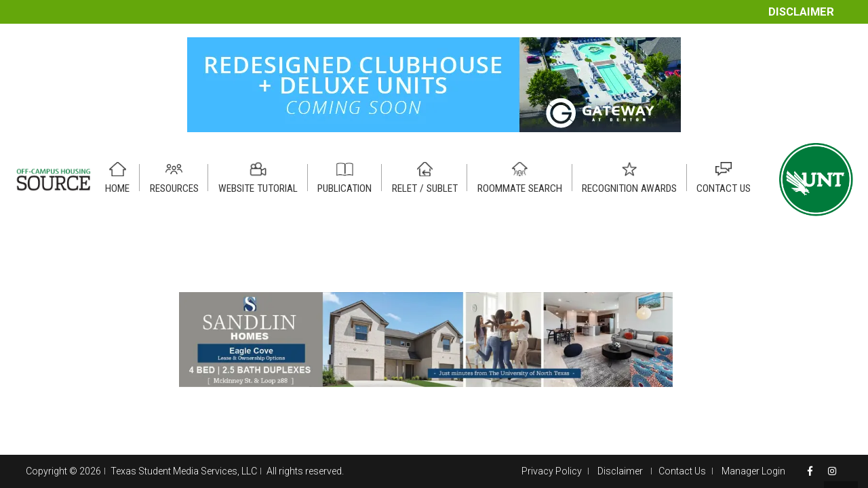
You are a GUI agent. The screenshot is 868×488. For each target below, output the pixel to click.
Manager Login (753, 471)
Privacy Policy (552, 471)
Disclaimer (801, 12)
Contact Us (682, 471)
